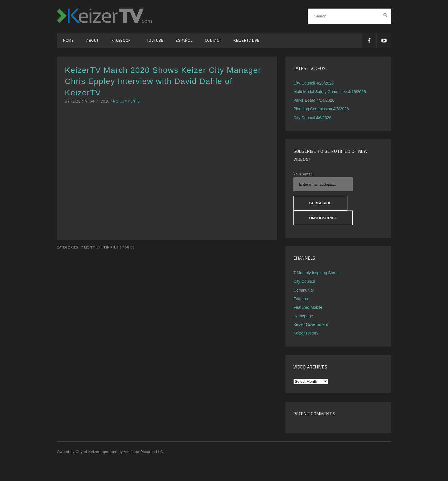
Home (68, 40)
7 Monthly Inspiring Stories (108, 247)
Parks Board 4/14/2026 (314, 100)
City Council (304, 281)
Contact (213, 40)
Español (184, 40)
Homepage (303, 316)
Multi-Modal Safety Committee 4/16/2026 (330, 92)
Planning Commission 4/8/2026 (321, 109)
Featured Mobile (308, 307)
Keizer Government (311, 324)
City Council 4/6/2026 (312, 118)
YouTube (155, 40)
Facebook (123, 40)
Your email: (304, 174)
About (93, 40)
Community (304, 290)
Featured (301, 299)
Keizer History (306, 333)
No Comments (126, 101)
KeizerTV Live (246, 40)
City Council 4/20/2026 (314, 83)
